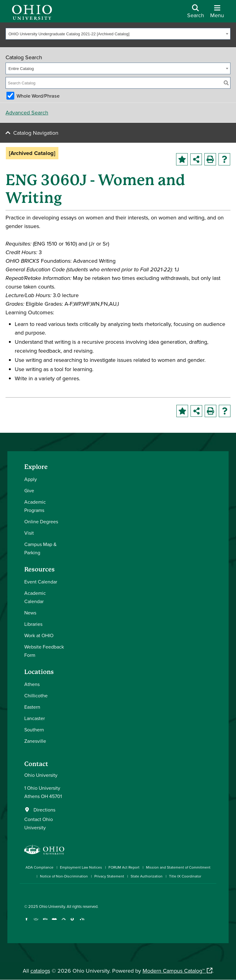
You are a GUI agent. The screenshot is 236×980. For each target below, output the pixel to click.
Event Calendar (41, 582)
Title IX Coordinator (185, 876)
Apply (31, 479)
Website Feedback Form (44, 651)
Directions (44, 810)
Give (29, 490)
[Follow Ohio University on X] (63, 922)
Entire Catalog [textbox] (21, 69)
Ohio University (52, 906)
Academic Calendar (35, 597)
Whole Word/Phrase (38, 96)
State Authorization (147, 876)
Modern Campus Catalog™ (174, 971)
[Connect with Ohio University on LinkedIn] (45, 922)
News (30, 613)
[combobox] (118, 34)
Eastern (32, 707)
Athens (32, 684)
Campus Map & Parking (40, 548)
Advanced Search (27, 112)
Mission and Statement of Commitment (178, 867)
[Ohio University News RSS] (82, 922)
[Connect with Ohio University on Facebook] (27, 922)
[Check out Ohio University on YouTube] (54, 922)
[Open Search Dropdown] (196, 14)
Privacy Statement (109, 876)
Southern (34, 730)
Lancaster (35, 718)
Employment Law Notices (81, 867)
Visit (29, 533)
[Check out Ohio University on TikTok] (73, 922)
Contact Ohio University (39, 823)
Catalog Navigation (36, 133)
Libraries (33, 624)
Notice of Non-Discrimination (64, 876)
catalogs (40, 971)
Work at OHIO (39, 635)
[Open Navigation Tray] (217, 14)
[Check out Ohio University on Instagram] (36, 922)
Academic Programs (35, 506)
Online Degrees (41, 521)
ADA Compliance (39, 867)
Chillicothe (36, 695)
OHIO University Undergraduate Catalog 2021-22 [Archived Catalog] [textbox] (69, 34)
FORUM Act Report (124, 867)
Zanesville (35, 741)
